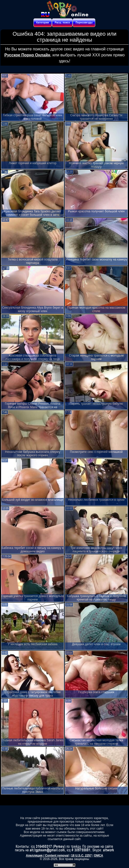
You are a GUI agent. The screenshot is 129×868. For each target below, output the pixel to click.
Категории (43, 23)
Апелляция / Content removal (47, 856)
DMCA (98, 856)
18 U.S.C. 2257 (81, 856)
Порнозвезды (84, 23)
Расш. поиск (62, 23)
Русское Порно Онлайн (27, 55)
